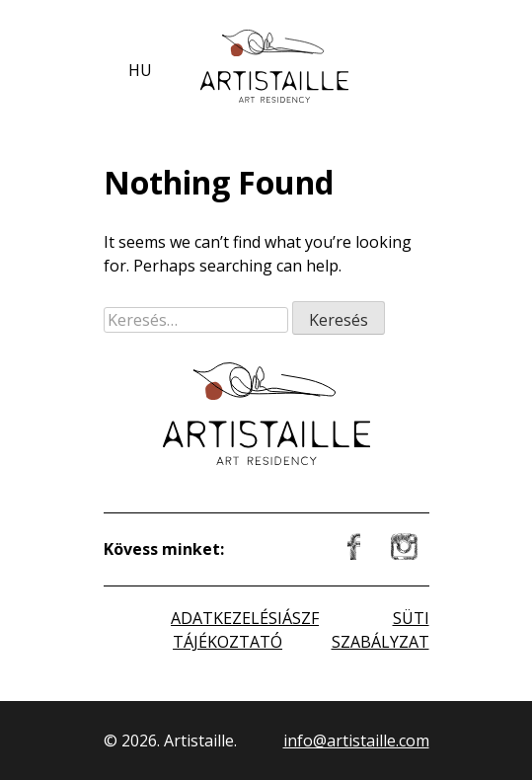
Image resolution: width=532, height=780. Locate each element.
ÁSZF (301, 618)
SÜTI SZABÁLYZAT (380, 630)
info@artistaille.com (356, 741)
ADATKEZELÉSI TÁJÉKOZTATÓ (227, 630)
